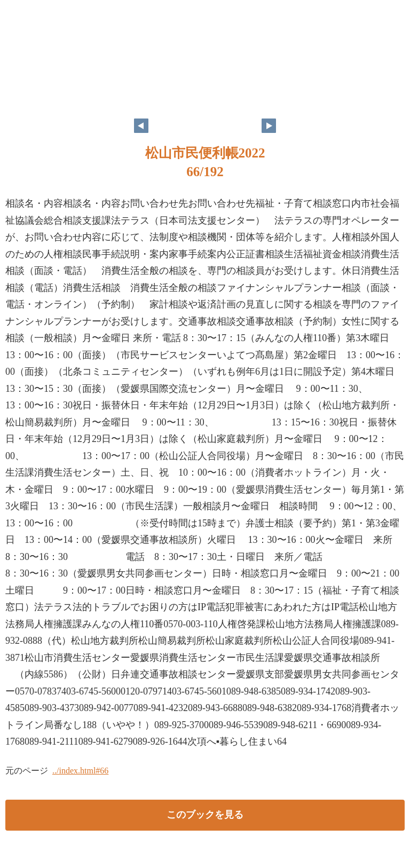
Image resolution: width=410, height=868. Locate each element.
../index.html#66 (80, 771)
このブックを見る (205, 815)
